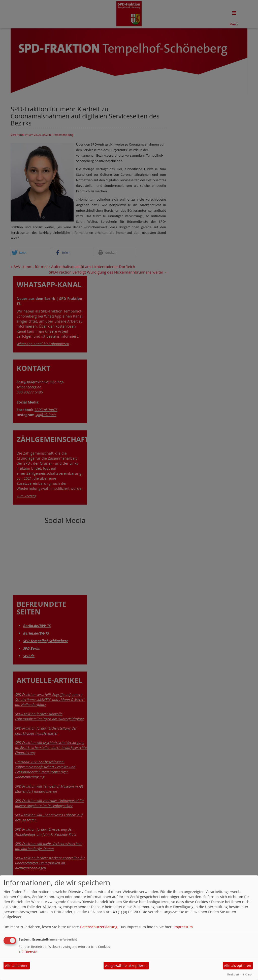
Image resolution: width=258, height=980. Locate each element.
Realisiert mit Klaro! (240, 974)
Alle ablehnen (17, 966)
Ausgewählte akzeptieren (126, 966)
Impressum (183, 927)
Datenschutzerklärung (99, 927)
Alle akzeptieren (238, 966)
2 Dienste (28, 952)
